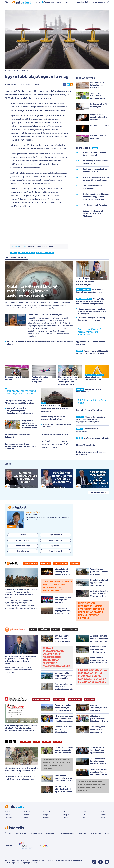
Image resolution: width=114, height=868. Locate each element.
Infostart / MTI (11, 85)
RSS (27, 863)
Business (26, 742)
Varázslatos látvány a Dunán (96, 439)
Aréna (107, 834)
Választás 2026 (49, 7)
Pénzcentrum (30, 564)
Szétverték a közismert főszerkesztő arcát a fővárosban (90, 332)
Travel (47, 742)
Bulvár (65, 812)
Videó (84, 818)
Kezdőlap (15, 247)
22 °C (106, 2)
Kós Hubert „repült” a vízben (89, 410)
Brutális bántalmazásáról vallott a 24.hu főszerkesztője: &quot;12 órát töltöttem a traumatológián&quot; (57, 657)
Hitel (33, 630)
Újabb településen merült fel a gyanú (93, 379)
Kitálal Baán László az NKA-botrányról (45, 315)
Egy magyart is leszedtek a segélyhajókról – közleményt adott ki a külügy (21, 447)
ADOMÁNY (90, 700)
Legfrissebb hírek (21, 834)
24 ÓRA (95, 149)
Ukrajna (60, 7)
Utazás (56, 630)
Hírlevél (103, 815)
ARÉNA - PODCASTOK (99, 7)
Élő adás (23, 535)
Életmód (46, 818)
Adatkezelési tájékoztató (64, 861)
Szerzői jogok (19, 863)
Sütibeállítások (35, 863)
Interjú (45, 815)
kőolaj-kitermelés (26, 253)
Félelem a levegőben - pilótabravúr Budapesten (41, 380)
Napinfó (65, 818)
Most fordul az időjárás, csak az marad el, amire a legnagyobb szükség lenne (91, 420)
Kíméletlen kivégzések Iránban (55, 435)
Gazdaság (8, 818)
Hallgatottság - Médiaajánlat (32, 861)
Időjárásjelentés (52, 834)
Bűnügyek (66, 815)
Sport (37, 742)
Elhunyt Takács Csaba (86, 446)
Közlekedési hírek (36, 834)
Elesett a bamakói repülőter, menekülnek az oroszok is (54, 409)
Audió (84, 815)
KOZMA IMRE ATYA (41, 700)
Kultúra (27, 815)
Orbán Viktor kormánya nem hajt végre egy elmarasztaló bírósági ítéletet (91, 302)
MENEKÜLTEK (75, 700)
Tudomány (28, 812)
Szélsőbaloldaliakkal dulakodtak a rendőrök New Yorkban (56, 445)
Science (57, 742)
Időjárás (103, 818)
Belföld (7, 812)
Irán (68, 7)
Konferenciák (61, 564)
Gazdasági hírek (95, 834)
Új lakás (75, 564)
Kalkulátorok (70, 630)
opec (14, 253)
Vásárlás (44, 630)
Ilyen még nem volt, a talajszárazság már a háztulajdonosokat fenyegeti (20, 411)
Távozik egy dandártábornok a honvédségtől (86, 282)
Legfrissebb (86, 812)
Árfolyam (45, 564)
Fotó (102, 812)
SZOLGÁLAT (59, 700)
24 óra (38, 7)
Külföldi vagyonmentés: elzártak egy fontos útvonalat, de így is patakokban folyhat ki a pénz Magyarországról (92, 676)
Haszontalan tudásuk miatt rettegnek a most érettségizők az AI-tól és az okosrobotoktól (69, 381)
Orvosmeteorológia (68, 834)
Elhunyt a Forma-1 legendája (13, 379)
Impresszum (49, 861)
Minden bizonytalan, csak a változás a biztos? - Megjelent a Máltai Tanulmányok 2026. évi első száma (21, 728)
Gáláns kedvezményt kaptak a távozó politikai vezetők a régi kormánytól (92, 312)
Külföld (23, 247)
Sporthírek (82, 834)
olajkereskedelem (45, 253)
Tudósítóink (47, 812)
